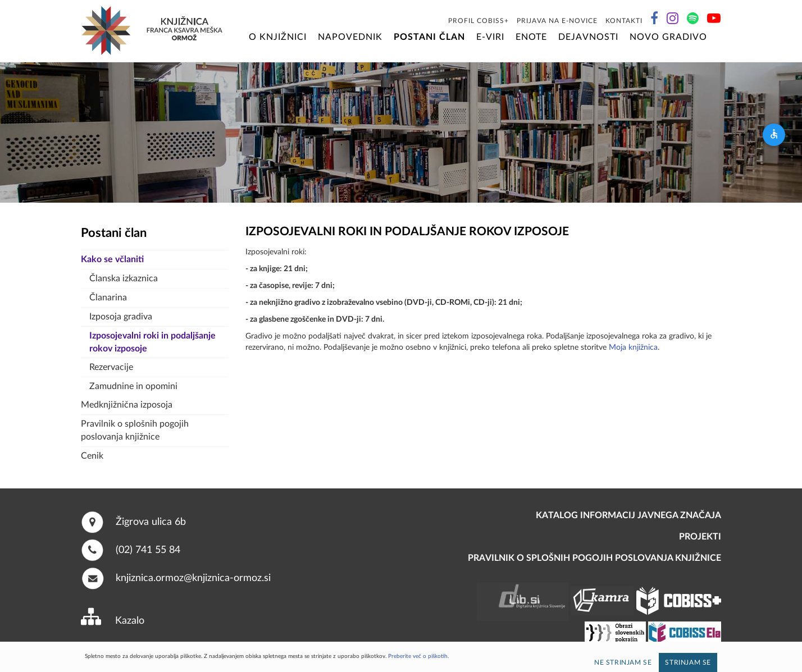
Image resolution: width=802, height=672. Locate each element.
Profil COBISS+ (479, 21)
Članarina (108, 298)
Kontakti (624, 21)
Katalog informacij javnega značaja (628, 515)
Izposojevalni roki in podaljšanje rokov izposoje (152, 342)
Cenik (92, 456)
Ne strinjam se (623, 662)
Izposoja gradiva (121, 317)
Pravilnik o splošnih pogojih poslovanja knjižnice (135, 430)
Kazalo (130, 621)
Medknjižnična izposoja (127, 405)
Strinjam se (688, 662)
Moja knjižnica (633, 348)
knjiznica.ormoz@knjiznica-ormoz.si (193, 578)
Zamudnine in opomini (133, 386)
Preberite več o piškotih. (418, 656)
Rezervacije (111, 367)
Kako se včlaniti (112, 259)
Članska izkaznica (124, 278)
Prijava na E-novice (557, 21)
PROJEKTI (700, 537)
